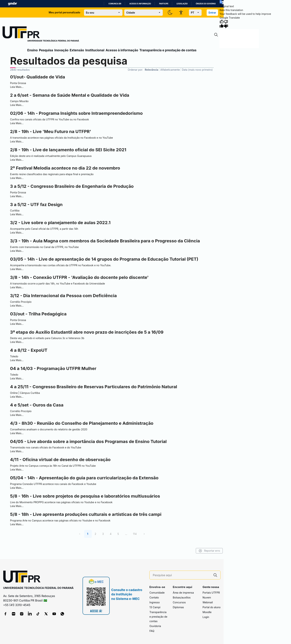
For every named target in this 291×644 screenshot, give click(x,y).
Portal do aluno (212, 607)
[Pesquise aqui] (182, 575)
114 (135, 534)
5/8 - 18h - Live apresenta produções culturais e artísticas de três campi (86, 514)
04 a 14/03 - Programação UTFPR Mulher (53, 368)
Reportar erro (210, 551)
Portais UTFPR (211, 593)
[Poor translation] (226, 24)
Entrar (212, 13)
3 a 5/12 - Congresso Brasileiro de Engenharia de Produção (72, 186)
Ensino (33, 50)
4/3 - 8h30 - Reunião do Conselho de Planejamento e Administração (82, 423)
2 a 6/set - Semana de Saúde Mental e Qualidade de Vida (70, 95)
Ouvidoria (155, 626)
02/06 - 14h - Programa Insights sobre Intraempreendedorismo (76, 113)
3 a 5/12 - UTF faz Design (36, 205)
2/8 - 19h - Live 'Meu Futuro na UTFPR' (51, 131)
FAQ (152, 631)
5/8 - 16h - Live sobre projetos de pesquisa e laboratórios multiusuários (85, 496)
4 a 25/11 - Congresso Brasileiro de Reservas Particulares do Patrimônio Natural (94, 387)
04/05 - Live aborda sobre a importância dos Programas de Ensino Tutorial (88, 441)
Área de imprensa (183, 593)
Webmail (208, 602)
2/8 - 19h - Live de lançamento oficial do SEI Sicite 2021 (68, 150)
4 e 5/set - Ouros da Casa (37, 405)
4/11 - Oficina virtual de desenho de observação (60, 460)
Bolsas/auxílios (182, 597)
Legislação (182, 4)
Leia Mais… (17, 87)
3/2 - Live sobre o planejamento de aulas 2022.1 (60, 223)
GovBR (12, 4)
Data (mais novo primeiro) (197, 70)
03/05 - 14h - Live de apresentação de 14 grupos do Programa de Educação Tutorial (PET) (104, 259)
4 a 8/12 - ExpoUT (29, 350)
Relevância (152, 70)
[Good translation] (222, 24)
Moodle (207, 612)
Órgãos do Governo (206, 4)
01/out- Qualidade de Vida (38, 77)
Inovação (61, 50)
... (126, 534)
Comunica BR (115, 4)
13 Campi (155, 607)
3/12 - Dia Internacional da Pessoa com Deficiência (63, 296)
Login (206, 617)
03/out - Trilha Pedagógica (38, 314)
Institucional (95, 50)
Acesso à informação (140, 4)
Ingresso (155, 602)
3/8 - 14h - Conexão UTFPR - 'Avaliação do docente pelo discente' (79, 277)
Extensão (77, 50)
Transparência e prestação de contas (168, 50)
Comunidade (157, 593)
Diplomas (178, 607)
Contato (154, 597)
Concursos (179, 602)
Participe (164, 4)
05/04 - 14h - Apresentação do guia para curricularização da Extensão (84, 478)
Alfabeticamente (170, 70)
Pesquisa (46, 50)
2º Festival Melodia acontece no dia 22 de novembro (65, 168)
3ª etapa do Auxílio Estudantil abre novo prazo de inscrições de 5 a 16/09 (87, 332)
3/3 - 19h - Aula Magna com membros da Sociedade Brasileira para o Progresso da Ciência (105, 241)
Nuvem (207, 597)
